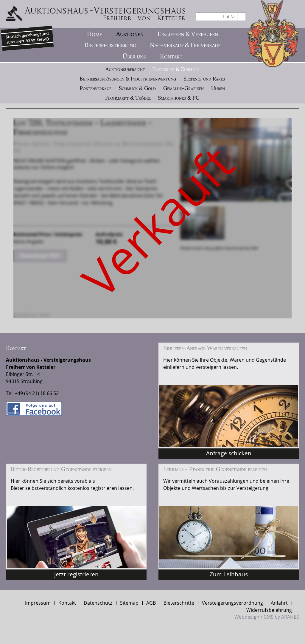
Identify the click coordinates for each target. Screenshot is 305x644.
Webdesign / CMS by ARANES (267, 617)
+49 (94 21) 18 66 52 (37, 393)
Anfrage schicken (229, 453)
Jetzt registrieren (76, 574)
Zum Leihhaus (229, 574)
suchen (241, 17)
